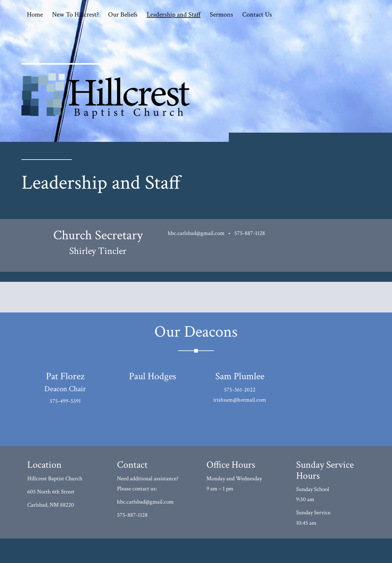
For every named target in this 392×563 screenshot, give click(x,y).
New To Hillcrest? (75, 15)
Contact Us (257, 15)
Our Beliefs (123, 15)
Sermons (221, 15)
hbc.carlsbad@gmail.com (196, 233)
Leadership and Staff (174, 15)
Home (35, 15)
